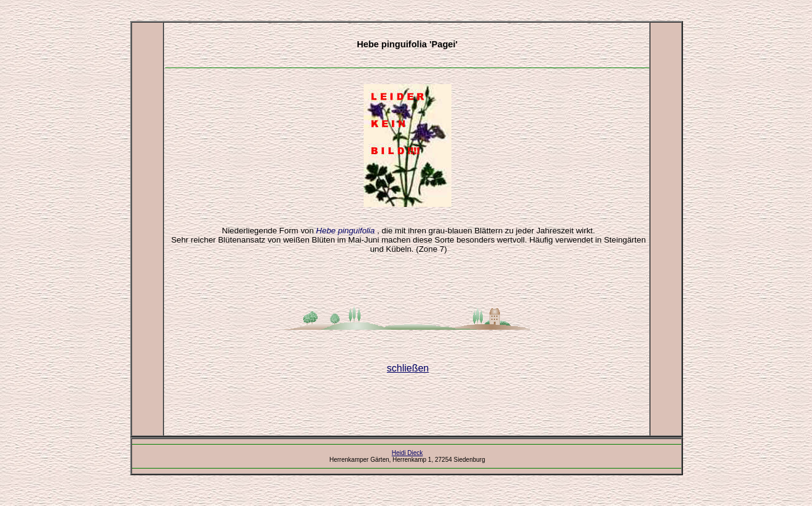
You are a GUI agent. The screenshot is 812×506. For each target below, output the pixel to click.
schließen (408, 368)
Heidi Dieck (408, 453)
